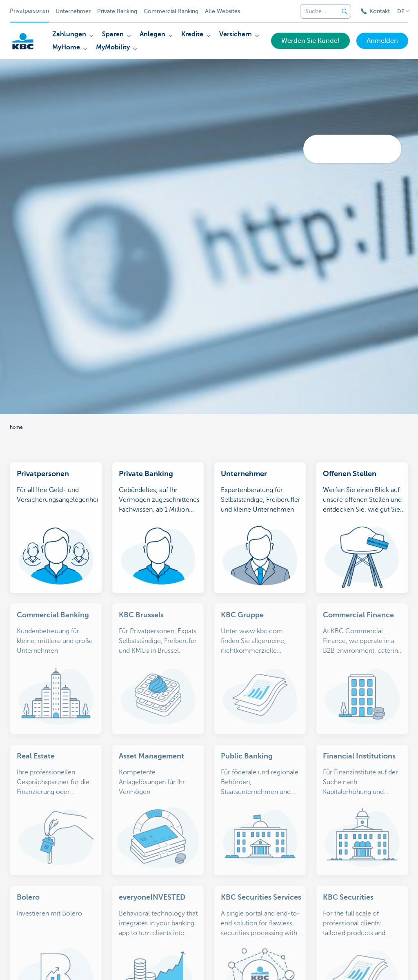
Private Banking (117, 11)
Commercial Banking (171, 11)
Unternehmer (73, 11)
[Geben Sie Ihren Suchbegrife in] (345, 11)
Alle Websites (222, 11)
